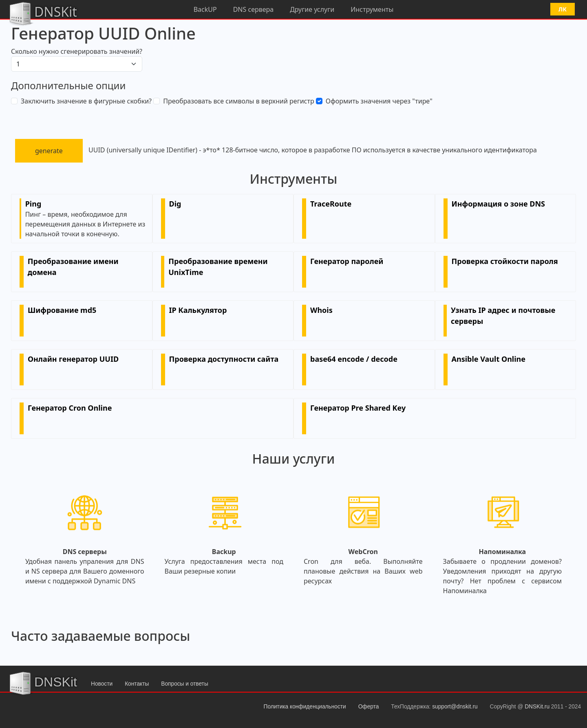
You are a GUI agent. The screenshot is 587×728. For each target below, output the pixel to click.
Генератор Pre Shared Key (358, 408)
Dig (175, 204)
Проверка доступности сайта (224, 359)
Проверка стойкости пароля (505, 261)
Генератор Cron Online (70, 408)
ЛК (563, 9)
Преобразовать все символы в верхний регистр (238, 101)
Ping (33, 204)
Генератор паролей (347, 261)
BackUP (205, 9)
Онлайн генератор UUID (73, 359)
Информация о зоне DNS (498, 204)
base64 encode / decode (354, 359)
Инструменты (372, 9)
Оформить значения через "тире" (379, 101)
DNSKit (43, 13)
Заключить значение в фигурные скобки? (86, 101)
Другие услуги (312, 9)
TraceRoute (331, 204)
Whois (321, 310)
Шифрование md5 (62, 310)
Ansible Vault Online (489, 359)
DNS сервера (254, 9)
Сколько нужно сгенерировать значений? (77, 51)
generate (49, 151)
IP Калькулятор (198, 310)
